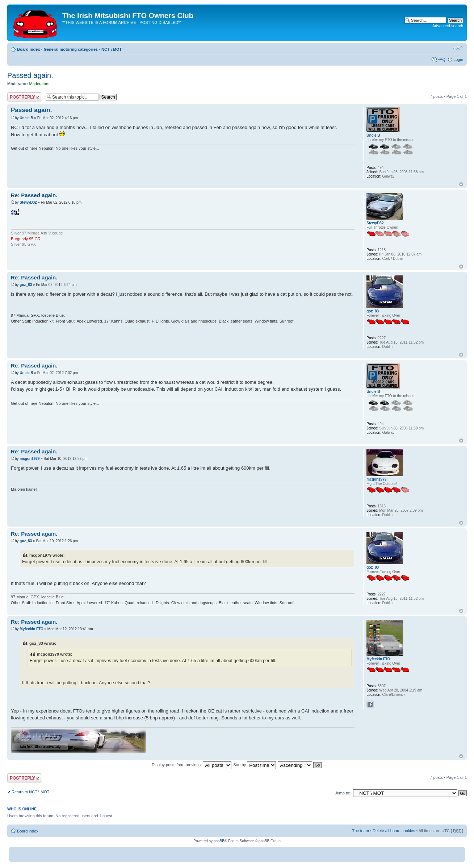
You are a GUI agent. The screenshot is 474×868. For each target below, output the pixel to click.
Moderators (39, 84)
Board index (29, 49)
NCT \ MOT (112, 49)
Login (458, 59)
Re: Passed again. (34, 195)
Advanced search (448, 26)
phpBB (219, 841)
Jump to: (343, 793)
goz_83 (26, 285)
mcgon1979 (30, 459)
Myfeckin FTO (31, 629)
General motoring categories (71, 49)
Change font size (458, 48)
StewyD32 (28, 202)
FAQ (441, 59)
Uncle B (26, 118)
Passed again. (30, 75)
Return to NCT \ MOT (30, 792)
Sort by (255, 765)
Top (461, 184)
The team (361, 831)
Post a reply (25, 97)
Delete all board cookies (394, 831)
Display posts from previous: (192, 765)
